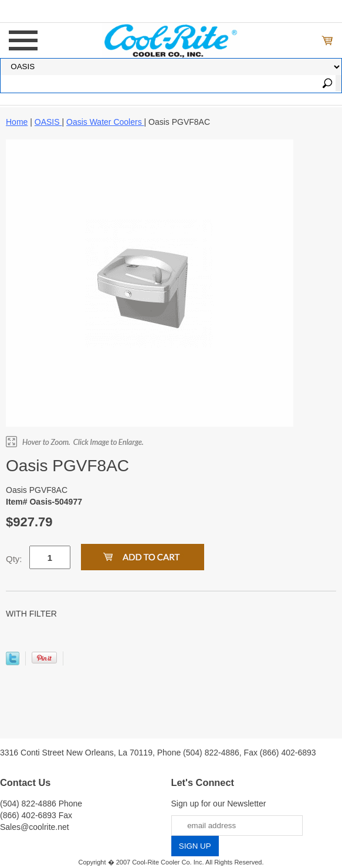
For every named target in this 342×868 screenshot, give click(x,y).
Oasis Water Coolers (105, 122)
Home (17, 122)
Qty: (14, 559)
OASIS (48, 122)
